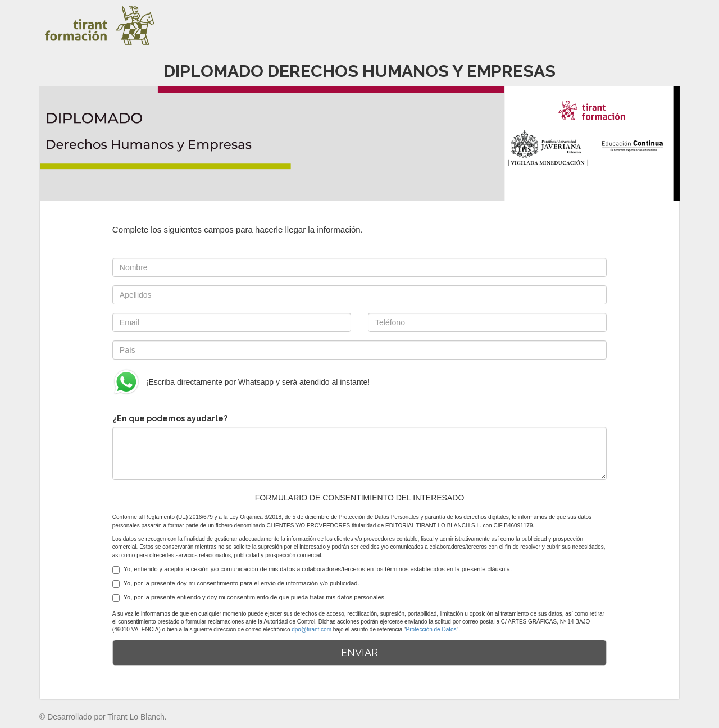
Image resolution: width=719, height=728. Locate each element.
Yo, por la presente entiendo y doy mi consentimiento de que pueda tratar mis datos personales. (249, 598)
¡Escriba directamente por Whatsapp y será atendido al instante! (241, 382)
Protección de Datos (431, 629)
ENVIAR (359, 652)
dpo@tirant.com (311, 629)
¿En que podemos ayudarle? (170, 418)
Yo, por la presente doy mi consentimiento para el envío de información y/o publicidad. (236, 584)
